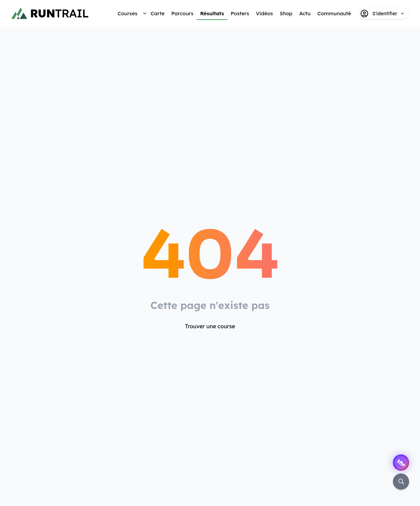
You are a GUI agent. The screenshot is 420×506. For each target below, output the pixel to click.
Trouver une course (210, 326)
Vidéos (264, 13)
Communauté (334, 13)
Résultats (212, 13)
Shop (286, 13)
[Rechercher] (401, 482)
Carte (158, 13)
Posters (240, 13)
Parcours (182, 13)
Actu (305, 13)
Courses (128, 13)
